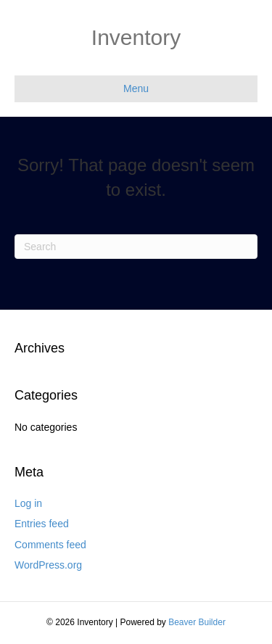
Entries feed (42, 524)
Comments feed (50, 545)
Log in (28, 503)
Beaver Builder (197, 622)
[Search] (136, 247)
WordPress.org (48, 565)
